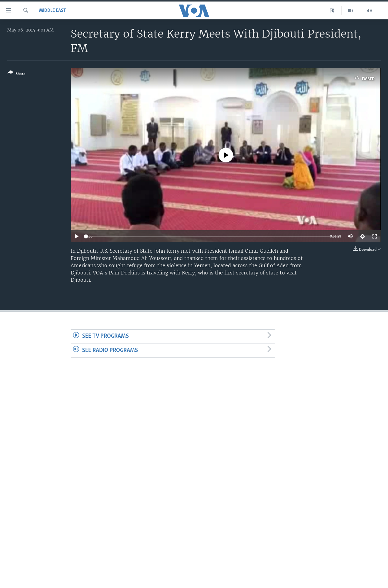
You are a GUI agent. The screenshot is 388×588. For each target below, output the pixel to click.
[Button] (17, 74)
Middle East (53, 11)
